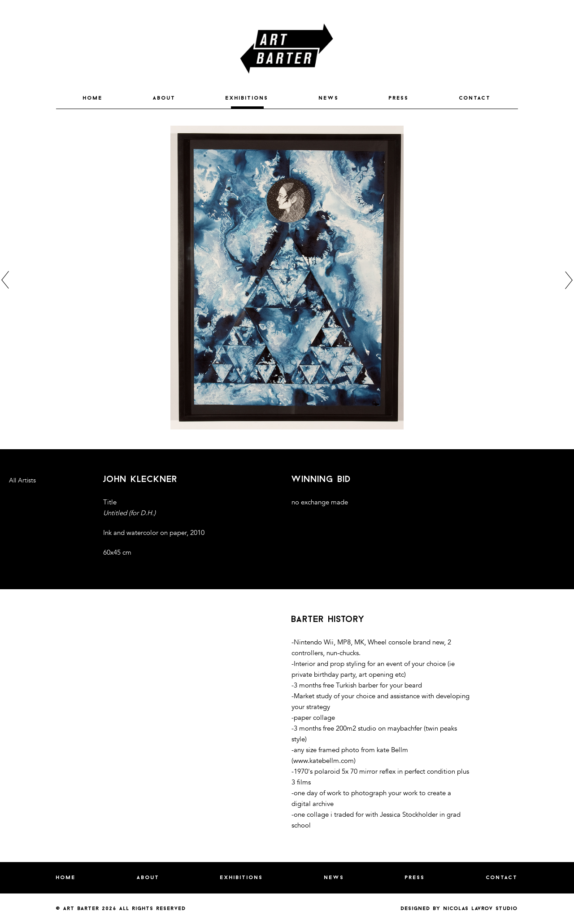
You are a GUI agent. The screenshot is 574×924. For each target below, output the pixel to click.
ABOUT (164, 98)
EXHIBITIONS (247, 98)
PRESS (399, 98)
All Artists (22, 480)
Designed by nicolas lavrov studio (459, 909)
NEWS (329, 98)
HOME (93, 98)
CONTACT (475, 98)
